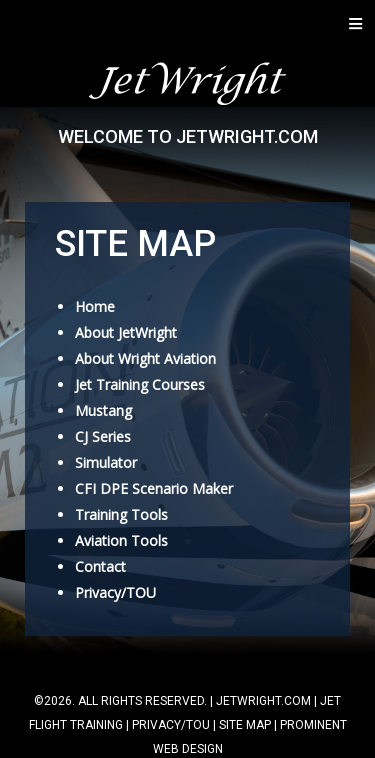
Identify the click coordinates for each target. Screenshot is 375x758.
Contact (100, 566)
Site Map (245, 725)
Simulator (106, 462)
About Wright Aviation (145, 358)
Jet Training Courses (140, 384)
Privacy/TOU (115, 592)
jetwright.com (263, 701)
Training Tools (121, 514)
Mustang (103, 410)
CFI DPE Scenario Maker (154, 488)
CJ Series (103, 436)
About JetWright (126, 332)
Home (95, 306)
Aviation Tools (121, 540)
